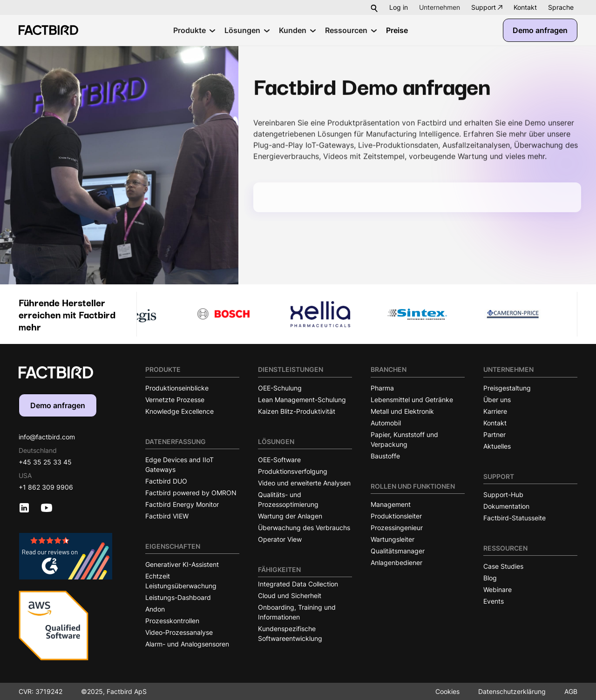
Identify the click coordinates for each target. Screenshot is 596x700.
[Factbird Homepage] (48, 30)
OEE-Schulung (280, 388)
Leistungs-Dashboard (178, 597)
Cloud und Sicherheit (290, 596)
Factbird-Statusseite (515, 518)
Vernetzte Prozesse (175, 400)
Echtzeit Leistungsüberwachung (181, 581)
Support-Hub (503, 495)
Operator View (280, 539)
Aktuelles (497, 446)
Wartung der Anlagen (290, 516)
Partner (494, 434)
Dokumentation (506, 506)
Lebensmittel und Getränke (412, 400)
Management (391, 504)
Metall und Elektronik (402, 411)
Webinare (498, 589)
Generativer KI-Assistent (182, 564)
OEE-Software (279, 460)
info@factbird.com (47, 437)
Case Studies (503, 566)
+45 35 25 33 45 (45, 462)
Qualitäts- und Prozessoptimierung (288, 499)
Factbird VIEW (167, 516)
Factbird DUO (166, 481)
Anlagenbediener (396, 562)
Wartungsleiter (393, 539)
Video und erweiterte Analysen (304, 483)
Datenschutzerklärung (512, 691)
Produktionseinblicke (177, 388)
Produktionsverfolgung (293, 471)
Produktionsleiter (396, 516)
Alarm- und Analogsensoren (187, 644)
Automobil (386, 423)
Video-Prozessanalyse (179, 632)
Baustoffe (385, 456)
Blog (490, 578)
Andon (155, 609)
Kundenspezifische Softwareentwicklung (290, 633)
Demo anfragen (540, 30)
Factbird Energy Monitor (182, 504)
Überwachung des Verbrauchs (304, 528)
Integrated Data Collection (298, 584)
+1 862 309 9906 (46, 487)
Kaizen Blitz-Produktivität (297, 411)
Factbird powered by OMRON (191, 493)
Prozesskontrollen (172, 621)
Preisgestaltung (507, 388)
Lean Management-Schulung (302, 400)
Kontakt (525, 7)
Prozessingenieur (397, 528)
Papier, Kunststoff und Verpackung (404, 439)
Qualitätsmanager (398, 551)
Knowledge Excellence (179, 411)
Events (494, 601)
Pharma (382, 388)
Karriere (495, 411)
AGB (571, 691)
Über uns (497, 400)
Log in (399, 7)
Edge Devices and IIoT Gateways (179, 464)
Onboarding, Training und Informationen (297, 612)
